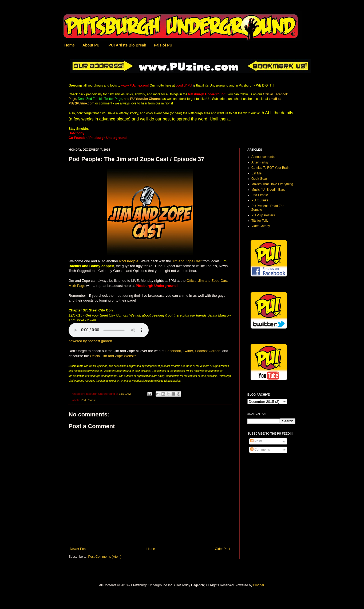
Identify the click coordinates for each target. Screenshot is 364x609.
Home (70, 45)
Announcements (263, 157)
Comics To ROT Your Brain (270, 168)
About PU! (92, 45)
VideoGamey (261, 226)
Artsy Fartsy (260, 162)
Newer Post (78, 549)
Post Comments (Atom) (105, 557)
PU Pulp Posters (263, 215)
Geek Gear (259, 179)
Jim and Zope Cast (187, 261)
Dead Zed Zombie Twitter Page (100, 99)
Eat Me (256, 173)
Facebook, (174, 351)
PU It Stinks (260, 200)
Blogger (259, 585)
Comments (260, 450)
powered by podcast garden (90, 341)
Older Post (222, 549)
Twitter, (188, 351)
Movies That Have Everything (272, 184)
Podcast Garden (207, 351)
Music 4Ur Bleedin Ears (268, 190)
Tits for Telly (260, 221)
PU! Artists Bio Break (127, 45)
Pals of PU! (164, 45)
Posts (256, 441)
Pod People (88, 400)
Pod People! (129, 261)
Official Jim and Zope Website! (114, 356)
